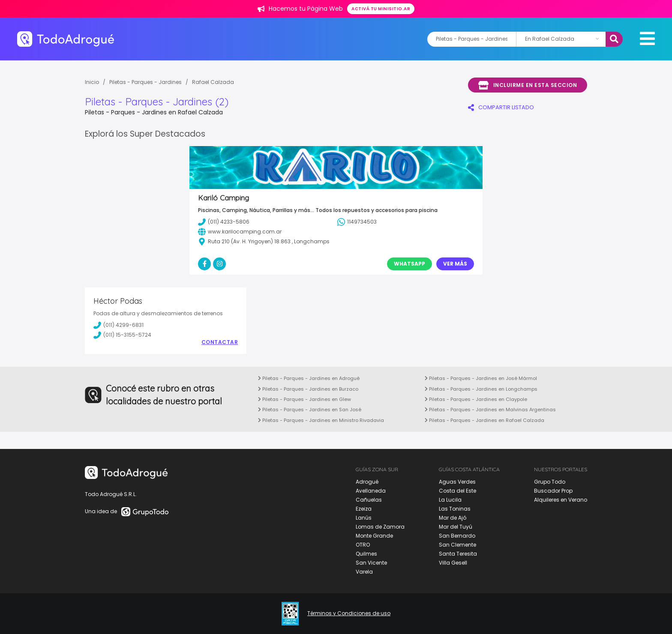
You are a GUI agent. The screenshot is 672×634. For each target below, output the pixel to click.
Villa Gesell (453, 563)
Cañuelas (369, 500)
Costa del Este (457, 491)
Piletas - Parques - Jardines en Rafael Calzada (484, 420)
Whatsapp (409, 264)
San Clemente (457, 545)
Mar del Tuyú (456, 527)
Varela (364, 572)
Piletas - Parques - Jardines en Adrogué (309, 378)
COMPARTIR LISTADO (501, 107)
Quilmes (366, 554)
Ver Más (455, 264)
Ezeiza (364, 509)
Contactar (220, 342)
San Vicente (371, 563)
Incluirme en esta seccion (528, 85)
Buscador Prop (553, 491)
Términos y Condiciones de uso (349, 613)
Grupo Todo (550, 482)
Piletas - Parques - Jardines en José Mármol (481, 378)
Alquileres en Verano (561, 500)
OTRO (363, 545)
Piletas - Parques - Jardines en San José (310, 410)
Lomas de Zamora (380, 527)
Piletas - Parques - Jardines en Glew (304, 399)
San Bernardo (457, 536)
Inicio (92, 82)
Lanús (364, 518)
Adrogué (367, 482)
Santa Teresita (458, 554)
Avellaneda (371, 491)
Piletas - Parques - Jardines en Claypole (476, 399)
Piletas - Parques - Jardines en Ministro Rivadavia (321, 420)
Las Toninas (455, 509)
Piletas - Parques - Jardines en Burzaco (308, 389)
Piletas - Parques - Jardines (145, 82)
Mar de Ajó (453, 518)
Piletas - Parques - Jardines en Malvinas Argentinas (490, 410)
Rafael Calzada (213, 82)
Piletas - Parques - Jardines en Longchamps (481, 389)
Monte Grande (374, 536)
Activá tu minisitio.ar (381, 9)
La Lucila (450, 500)
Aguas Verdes (457, 482)
